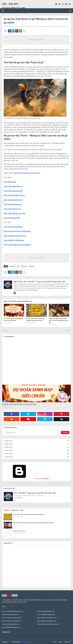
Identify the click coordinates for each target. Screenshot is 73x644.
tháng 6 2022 (37, 456)
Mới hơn (5, 330)
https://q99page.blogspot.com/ (46, 611)
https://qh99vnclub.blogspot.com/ (12, 617)
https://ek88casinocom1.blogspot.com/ (48, 624)
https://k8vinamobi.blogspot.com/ (47, 617)
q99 (18, 266)
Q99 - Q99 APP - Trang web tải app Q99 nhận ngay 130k (22, 26)
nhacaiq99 (56, 26)
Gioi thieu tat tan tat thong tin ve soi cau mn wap (19, 404)
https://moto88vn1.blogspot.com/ (12, 621)
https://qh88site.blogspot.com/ (11, 624)
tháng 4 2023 (37, 440)
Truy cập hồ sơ (18, 497)
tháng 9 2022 (37, 447)
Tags (22, 510)
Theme (10, 641)
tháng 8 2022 (37, 450)
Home (55, 641)
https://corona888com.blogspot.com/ (13, 611)
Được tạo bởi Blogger (26, 478)
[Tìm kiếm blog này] (32, 432)
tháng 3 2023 (37, 444)
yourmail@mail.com (12, 606)
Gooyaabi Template (26, 641)
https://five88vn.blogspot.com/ (11, 614)
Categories (15, 510)
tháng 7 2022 (37, 453)
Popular (6, 510)
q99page (32, 266)
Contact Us (68, 641)
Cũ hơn (68, 330)
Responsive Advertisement (36, 40)
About (61, 641)
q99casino (24, 266)
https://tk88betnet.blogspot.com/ (12, 627)
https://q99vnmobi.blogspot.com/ (47, 621)
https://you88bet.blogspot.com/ (46, 614)
